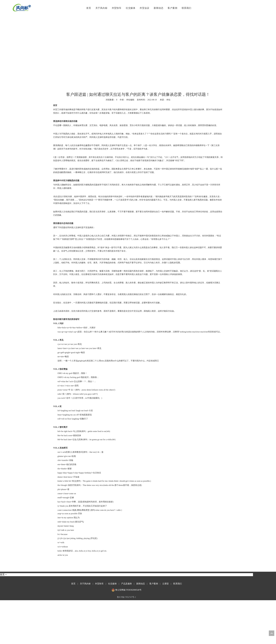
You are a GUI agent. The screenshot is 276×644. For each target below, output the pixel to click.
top (272, 633)
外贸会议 (144, 8)
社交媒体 (130, 8)
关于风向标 (101, 8)
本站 (168, 100)
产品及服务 (127, 584)
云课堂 (166, 584)
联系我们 (186, 8)
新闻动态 (158, 8)
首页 (88, 8)
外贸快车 (116, 8)
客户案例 (172, 8)
